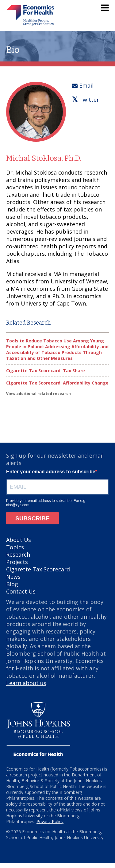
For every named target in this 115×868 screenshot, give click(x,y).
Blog (12, 584)
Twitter (86, 100)
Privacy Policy (50, 821)
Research (18, 554)
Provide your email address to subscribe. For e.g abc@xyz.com (46, 503)
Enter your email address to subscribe (51, 472)
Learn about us (26, 683)
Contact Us (21, 591)
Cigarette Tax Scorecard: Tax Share (46, 371)
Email (83, 85)
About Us (19, 540)
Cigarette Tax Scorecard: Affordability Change (57, 383)
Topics (15, 547)
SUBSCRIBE (33, 518)
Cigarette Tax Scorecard (38, 569)
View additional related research (38, 394)
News (13, 577)
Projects (17, 562)
